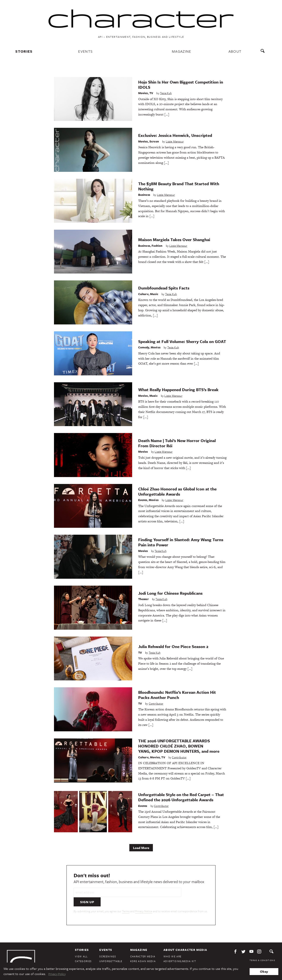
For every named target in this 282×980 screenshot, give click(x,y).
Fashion (157, 245)
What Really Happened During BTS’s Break (178, 389)
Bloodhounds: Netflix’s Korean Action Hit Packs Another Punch (177, 695)
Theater (143, 599)
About (235, 51)
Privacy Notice (144, 900)
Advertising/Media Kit (180, 950)
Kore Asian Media (143, 950)
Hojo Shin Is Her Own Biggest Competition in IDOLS (181, 84)
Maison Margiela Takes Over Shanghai (174, 239)
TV (151, 93)
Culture (143, 294)
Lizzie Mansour (175, 141)
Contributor (156, 703)
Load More (141, 847)
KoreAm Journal (142, 960)
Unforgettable (111, 950)
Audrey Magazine (143, 955)
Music (154, 294)
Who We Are (172, 946)
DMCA (272, 956)
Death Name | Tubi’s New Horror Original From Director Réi (177, 443)
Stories (24, 51)
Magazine (182, 51)
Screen (154, 141)
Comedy (144, 347)
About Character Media (185, 939)
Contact (170, 955)
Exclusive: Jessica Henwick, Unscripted (175, 135)
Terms (126, 900)
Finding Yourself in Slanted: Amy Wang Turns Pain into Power (181, 542)
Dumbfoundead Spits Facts (164, 288)
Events (86, 51)
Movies (143, 93)
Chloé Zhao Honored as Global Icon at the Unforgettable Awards (177, 491)
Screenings (108, 946)
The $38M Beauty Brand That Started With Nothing (179, 186)
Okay (264, 971)
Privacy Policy (266, 953)
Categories (83, 950)
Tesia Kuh (166, 93)
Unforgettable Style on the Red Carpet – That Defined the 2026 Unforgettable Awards (181, 797)
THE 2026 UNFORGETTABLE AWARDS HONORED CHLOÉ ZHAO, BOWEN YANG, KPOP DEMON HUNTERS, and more (179, 746)
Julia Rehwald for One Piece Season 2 (173, 646)
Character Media (143, 946)
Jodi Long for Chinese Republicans (170, 593)
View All (81, 946)
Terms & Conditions (262, 949)
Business (144, 194)
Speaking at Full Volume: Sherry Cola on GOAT (182, 341)
